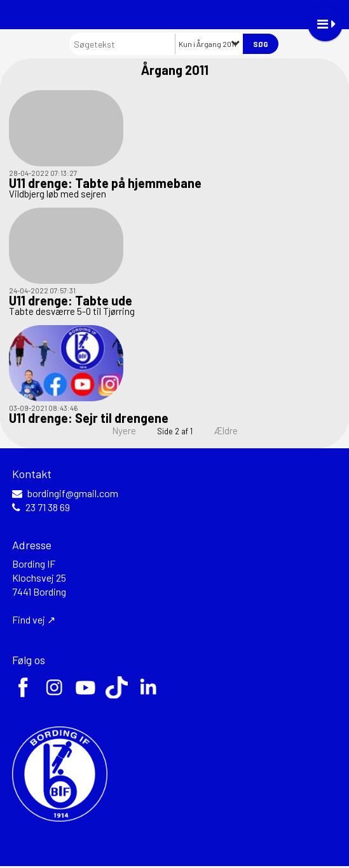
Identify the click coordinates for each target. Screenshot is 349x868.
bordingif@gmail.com (73, 493)
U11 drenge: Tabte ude (71, 300)
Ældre (234, 431)
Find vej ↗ (34, 619)
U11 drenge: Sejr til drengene (89, 418)
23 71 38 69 (48, 507)
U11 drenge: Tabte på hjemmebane (105, 183)
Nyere (116, 431)
